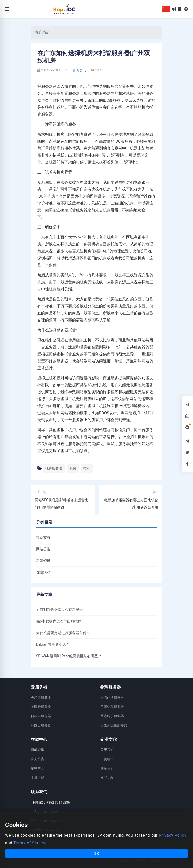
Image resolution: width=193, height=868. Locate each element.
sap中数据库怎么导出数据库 (59, 621)
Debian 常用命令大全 (53, 644)
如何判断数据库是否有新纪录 (59, 610)
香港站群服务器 (112, 697)
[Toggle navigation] (7, 9)
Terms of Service (30, 843)
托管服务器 (54, 468)
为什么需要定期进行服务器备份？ (63, 633)
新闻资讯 (79, 70)
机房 (73, 468)
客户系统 (42, 32)
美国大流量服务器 (114, 725)
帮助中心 (38, 768)
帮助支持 (43, 537)
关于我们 (107, 750)
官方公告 (38, 759)
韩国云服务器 (41, 725)
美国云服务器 (41, 707)
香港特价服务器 (112, 716)
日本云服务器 (41, 716)
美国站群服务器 (112, 707)
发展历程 (107, 778)
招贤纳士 (107, 759)
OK (97, 854)
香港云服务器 (41, 697)
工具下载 (38, 778)
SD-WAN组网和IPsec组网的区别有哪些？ (69, 656)
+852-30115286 (58, 802)
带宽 (87, 468)
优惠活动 (43, 572)
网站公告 (43, 549)
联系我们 (107, 768)
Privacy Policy (173, 835)
